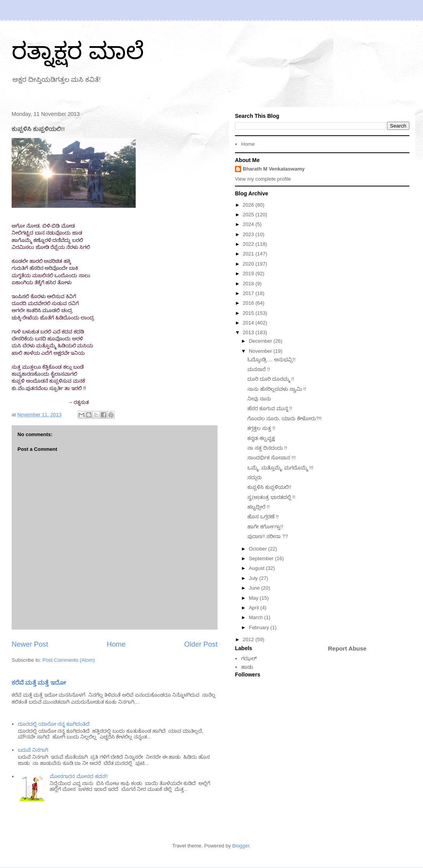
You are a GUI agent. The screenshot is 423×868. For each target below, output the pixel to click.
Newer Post (30, 644)
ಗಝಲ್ (249, 658)
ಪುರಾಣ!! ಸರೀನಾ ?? (268, 536)
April (255, 608)
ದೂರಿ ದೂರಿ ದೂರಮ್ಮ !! (271, 379)
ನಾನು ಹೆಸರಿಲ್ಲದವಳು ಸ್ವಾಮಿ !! (277, 389)
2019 (249, 274)
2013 (249, 332)
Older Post (201, 644)
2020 (249, 264)
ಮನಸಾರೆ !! (259, 369)
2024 (249, 224)
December (261, 341)
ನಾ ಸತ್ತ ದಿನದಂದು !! (267, 448)
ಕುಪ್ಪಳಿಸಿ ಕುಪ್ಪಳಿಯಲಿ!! (269, 487)
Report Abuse (347, 648)
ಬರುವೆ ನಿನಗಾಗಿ (33, 750)
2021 (249, 254)
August (257, 568)
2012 (249, 639)
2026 (249, 205)
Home (116, 644)
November (261, 351)
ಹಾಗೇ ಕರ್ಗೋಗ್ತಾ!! (265, 527)
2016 (249, 303)
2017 (249, 293)
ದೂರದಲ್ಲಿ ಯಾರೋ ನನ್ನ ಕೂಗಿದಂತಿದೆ (54, 724)
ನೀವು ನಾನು (259, 399)
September (262, 558)
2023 (249, 234)
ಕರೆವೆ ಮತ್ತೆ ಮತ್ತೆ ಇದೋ (39, 682)
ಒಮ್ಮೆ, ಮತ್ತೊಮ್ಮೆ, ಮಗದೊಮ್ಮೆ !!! (280, 468)
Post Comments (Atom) (69, 660)
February (260, 627)
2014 (249, 323)
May (254, 598)
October (259, 549)
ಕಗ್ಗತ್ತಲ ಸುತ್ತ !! (261, 428)
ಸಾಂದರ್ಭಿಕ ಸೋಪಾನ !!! (271, 458)
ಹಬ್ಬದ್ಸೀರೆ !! (258, 507)
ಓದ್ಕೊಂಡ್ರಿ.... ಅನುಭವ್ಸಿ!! (271, 360)
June (255, 588)
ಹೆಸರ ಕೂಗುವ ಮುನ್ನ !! (270, 408)
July (254, 578)
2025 (249, 215)
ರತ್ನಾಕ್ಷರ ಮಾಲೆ (78, 51)
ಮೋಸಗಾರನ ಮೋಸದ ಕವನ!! (79, 776)
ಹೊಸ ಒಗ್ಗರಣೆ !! (263, 517)
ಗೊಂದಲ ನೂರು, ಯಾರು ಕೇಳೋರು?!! (284, 418)
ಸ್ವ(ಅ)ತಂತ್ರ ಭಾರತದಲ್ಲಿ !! (271, 497)
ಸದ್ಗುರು (255, 477)
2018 (249, 284)
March (257, 617)
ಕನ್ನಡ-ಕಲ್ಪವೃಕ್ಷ (261, 438)
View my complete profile (263, 179)
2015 (249, 313)
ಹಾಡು (247, 667)
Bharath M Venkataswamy (274, 169)
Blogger (241, 846)
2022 (249, 244)
